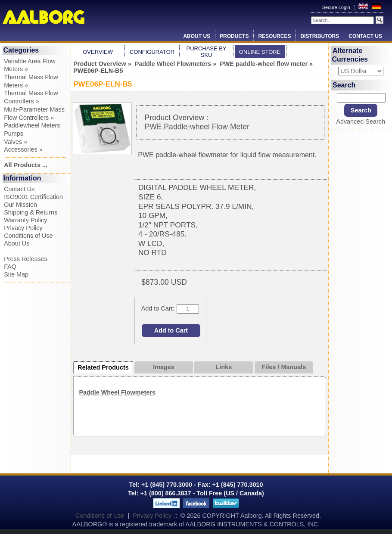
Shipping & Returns (31, 212)
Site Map (16, 274)
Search (344, 85)
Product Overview (100, 64)
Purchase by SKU (206, 52)
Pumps (14, 134)
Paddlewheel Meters (32, 125)
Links (224, 367)
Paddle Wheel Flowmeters (173, 64)
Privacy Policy (23, 228)
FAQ (10, 267)
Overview (98, 52)
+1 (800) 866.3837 (166, 493)
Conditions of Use (28, 236)
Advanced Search (361, 121)
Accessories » (23, 149)
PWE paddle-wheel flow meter (264, 64)
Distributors (320, 36)
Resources (274, 36)
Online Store (260, 52)
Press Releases (26, 259)
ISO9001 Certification (33, 197)
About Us (197, 36)
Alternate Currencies (350, 55)
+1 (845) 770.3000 (166, 485)
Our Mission (20, 205)
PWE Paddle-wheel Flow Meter (197, 127)
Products (234, 36)
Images (164, 367)
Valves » (16, 142)
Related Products (103, 367)
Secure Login (337, 7)
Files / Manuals (284, 367)
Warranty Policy (25, 220)
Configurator (152, 52)
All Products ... (26, 165)
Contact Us (365, 36)
